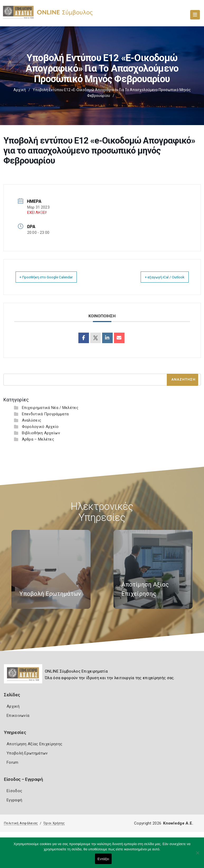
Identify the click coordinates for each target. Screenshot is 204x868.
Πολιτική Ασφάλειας (21, 823)
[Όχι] (197, 855)
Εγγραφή (14, 800)
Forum (13, 762)
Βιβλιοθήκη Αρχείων (41, 433)
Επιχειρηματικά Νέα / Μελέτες (50, 408)
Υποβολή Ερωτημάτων (27, 753)
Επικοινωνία (18, 716)
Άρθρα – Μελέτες (38, 439)
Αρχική (20, 90)
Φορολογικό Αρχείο (40, 427)
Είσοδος (14, 791)
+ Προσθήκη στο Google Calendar (53, 277)
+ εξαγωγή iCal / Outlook (160, 277)
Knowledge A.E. (178, 823)
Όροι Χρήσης (54, 823)
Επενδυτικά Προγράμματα (45, 414)
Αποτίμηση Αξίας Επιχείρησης (34, 744)
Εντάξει (103, 859)
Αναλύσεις (32, 420)
